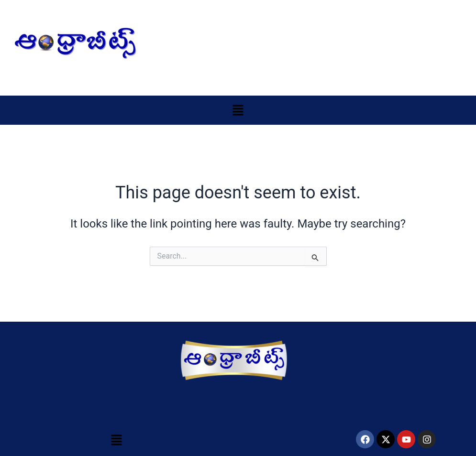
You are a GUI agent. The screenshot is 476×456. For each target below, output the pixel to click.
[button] (238, 110)
